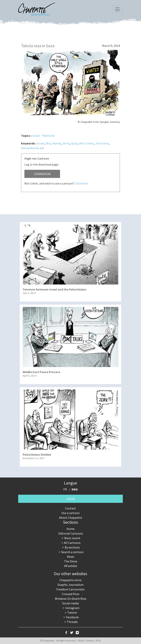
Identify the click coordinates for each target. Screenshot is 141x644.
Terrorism (102, 143)
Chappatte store (70, 580)
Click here (81, 183)
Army (66, 143)
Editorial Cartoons (71, 533)
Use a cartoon (70, 513)
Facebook (72, 617)
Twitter (72, 612)
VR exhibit (71, 566)
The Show (71, 561)
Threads (72, 622)
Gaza (74, 143)
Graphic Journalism (70, 585)
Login (71, 499)
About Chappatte (71, 518)
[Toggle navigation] (117, 9)
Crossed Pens (71, 594)
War (48, 143)
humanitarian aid (32, 148)
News (71, 557)
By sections (72, 547)
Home (70, 529)
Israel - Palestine (44, 136)
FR (65, 489)
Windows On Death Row (70, 599)
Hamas (57, 143)
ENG (75, 489)
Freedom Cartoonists (70, 589)
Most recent (72, 538)
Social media (70, 603)
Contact (70, 508)
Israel (41, 143)
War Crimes (87, 143)
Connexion (42, 174)
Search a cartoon (72, 552)
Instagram (72, 608)
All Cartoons (72, 543)
